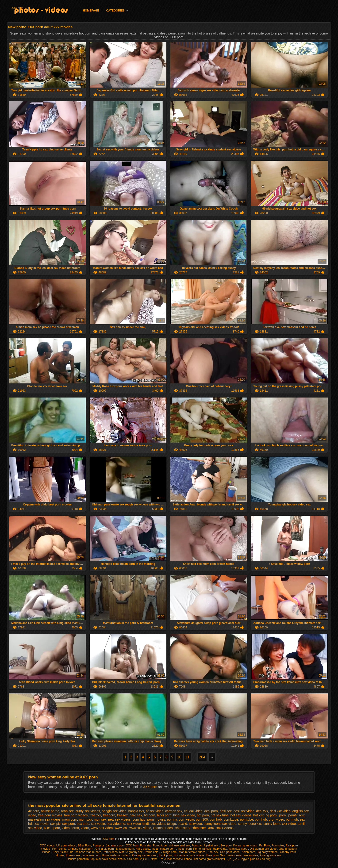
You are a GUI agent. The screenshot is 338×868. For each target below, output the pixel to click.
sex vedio (98, 824)
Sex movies (227, 855)
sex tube (83, 824)
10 (179, 757)
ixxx (302, 815)
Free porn (212, 855)
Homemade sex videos (116, 855)
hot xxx (258, 815)
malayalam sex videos (44, 819)
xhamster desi (163, 828)
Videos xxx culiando (179, 859)
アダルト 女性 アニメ (153, 859)
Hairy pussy (143, 849)
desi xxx (262, 811)
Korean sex (73, 855)
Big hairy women (268, 852)
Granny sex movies (145, 855)
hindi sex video (184, 815)
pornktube (231, 819)
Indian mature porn (164, 849)
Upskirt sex (211, 845)
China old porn (105, 849)
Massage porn (125, 849)
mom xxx (85, 819)
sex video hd (116, 824)
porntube (247, 819)
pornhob (216, 819)
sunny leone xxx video (280, 824)
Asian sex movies (247, 855)
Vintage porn (169, 852)
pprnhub (261, 819)
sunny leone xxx (250, 824)
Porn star (146, 845)
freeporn (109, 815)
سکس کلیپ (233, 859)
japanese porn (91, 855)
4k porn (34, 811)
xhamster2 (183, 828)
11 (187, 757)
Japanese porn (115, 845)
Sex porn (226, 845)
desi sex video (244, 811)
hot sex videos (241, 815)
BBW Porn (84, 845)
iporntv (292, 815)
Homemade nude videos (189, 855)
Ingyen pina (248, 859)
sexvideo (195, 824)
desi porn (211, 811)
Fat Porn (265, 845)
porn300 (202, 819)
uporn (56, 828)
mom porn (70, 819)
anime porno (50, 811)
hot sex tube (220, 815)
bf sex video (155, 811)
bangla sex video (114, 811)
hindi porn (164, 815)
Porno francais (202, 849)
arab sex (67, 811)
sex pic (55, 824)
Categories (115, 11)
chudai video (193, 811)
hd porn (149, 815)
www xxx (121, 828)
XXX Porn (132, 845)
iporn (282, 815)
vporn (85, 828)
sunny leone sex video (220, 824)
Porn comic (59, 849)
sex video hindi (138, 824)
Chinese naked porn (81, 849)
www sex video (102, 828)
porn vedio (186, 819)
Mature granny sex (131, 852)
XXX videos (47, 845)
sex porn (69, 824)
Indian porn (185, 849)
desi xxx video (280, 811)
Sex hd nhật (264, 859)
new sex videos (119, 819)
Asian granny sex (271, 855)
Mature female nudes (192, 852)
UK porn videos (66, 845)
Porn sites (278, 845)
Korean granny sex (246, 845)
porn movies (156, 819)
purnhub (292, 819)
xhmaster (199, 828)
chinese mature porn (88, 852)
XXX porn (17, 8)
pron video (276, 819)
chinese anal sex (179, 845)
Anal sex (213, 852)
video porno (70, 828)
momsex (100, 819)
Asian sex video (238, 849)
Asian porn (248, 852)
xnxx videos (225, 828)
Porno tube (160, 845)
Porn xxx (197, 845)
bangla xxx (136, 811)
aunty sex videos (88, 811)
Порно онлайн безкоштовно (108, 859)
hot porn (203, 815)
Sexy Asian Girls (63, 852)
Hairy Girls (219, 849)
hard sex (136, 815)
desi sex (226, 811)
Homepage (91, 11)
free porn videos (76, 815)
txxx (47, 828)
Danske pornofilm (78, 859)
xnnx (211, 828)
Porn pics (98, 845)
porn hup (139, 819)
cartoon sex (174, 811)
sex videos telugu (163, 824)
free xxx (95, 815)
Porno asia (152, 852)
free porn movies (50, 815)
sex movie (41, 824)
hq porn (271, 815)
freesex (122, 815)
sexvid (182, 824)
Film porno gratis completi (209, 859)
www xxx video (140, 828)
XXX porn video (230, 852)
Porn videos (110, 852)
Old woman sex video (263, 849)
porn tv (172, 819)
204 (202, 757)
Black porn (165, 855)
